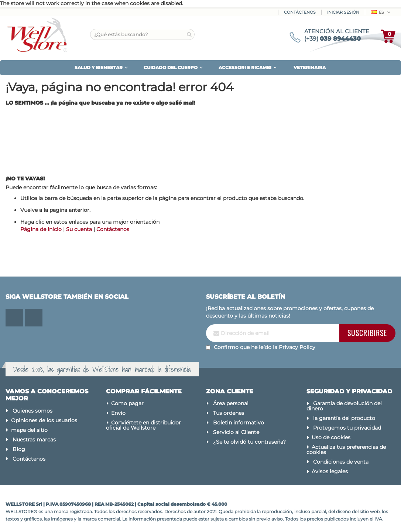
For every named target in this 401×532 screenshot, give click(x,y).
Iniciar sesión (343, 12)
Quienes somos (32, 411)
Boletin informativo (239, 423)
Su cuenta (79, 229)
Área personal (231, 403)
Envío (118, 413)
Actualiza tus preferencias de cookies (346, 450)
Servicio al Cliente (236, 432)
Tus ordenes (229, 413)
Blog (19, 449)
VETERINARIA (310, 67)
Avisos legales (330, 471)
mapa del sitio (29, 430)
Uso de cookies (331, 437)
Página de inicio (41, 229)
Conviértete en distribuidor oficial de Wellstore (144, 425)
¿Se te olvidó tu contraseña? (249, 442)
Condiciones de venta (341, 462)
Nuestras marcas (34, 440)
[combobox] (142, 34)
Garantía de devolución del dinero (344, 406)
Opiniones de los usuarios (44, 420)
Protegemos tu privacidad (347, 428)
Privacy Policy (297, 347)
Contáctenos (300, 12)
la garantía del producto (344, 418)
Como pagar (127, 403)
